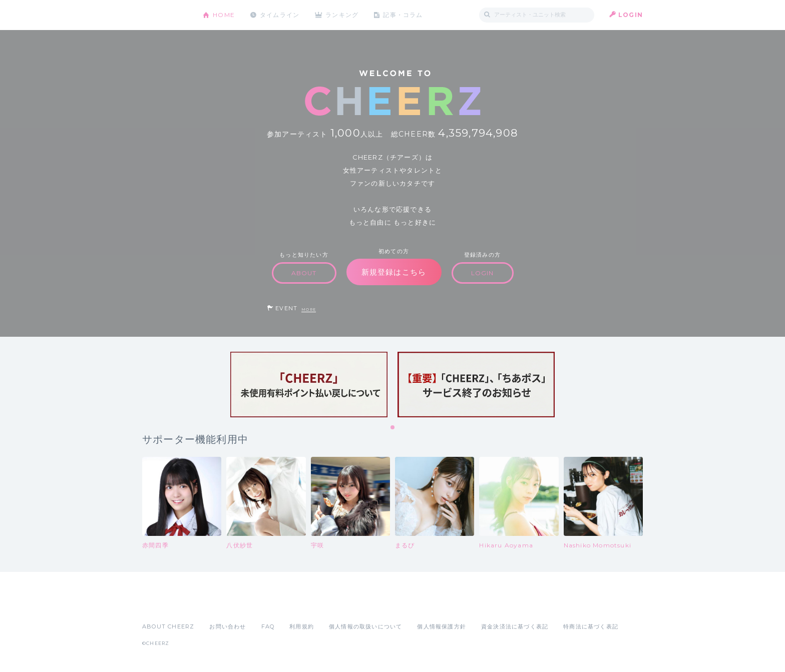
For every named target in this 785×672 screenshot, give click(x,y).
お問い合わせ (228, 626)
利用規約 (302, 626)
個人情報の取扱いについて (365, 626)
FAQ (268, 626)
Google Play (218, 604)
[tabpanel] (309, 385)
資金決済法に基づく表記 (515, 626)
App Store (165, 604)
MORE (309, 309)
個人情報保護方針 (442, 626)
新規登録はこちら (394, 272)
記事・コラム (404, 15)
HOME (224, 15)
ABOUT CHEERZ (168, 626)
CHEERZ (165, 15)
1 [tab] (393, 428)
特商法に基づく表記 (591, 626)
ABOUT (304, 273)
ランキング (343, 15)
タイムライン (280, 15)
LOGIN (631, 15)
